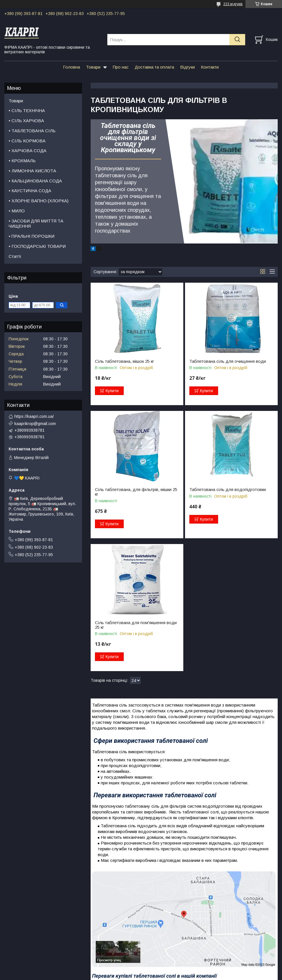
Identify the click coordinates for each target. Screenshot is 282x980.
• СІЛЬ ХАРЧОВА (26, 121)
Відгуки (187, 67)
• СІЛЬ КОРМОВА (27, 141)
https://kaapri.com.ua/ (34, 416)
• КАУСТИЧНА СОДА (30, 191)
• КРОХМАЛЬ (22, 161)
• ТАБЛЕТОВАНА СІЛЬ (32, 131)
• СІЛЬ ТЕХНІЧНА (27, 111)
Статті (15, 256)
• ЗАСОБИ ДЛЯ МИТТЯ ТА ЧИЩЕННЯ (36, 224)
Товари (93, 67)
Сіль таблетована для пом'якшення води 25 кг (136, 625)
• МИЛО (17, 211)
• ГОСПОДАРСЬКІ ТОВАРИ (37, 246)
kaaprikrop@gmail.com (35, 424)
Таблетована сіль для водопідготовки (228, 490)
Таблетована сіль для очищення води (228, 361)
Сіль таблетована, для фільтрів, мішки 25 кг (136, 492)
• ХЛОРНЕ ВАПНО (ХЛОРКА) (39, 201)
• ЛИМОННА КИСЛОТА (32, 171)
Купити (112, 391)
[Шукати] (237, 40)
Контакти (210, 67)
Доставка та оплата (154, 67)
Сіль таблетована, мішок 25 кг (124, 361)
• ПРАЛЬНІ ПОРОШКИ (32, 236)
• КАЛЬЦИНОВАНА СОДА (35, 181)
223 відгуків (233, 4)
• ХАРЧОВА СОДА (27, 151)
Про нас (121, 67)
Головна (72, 67)
